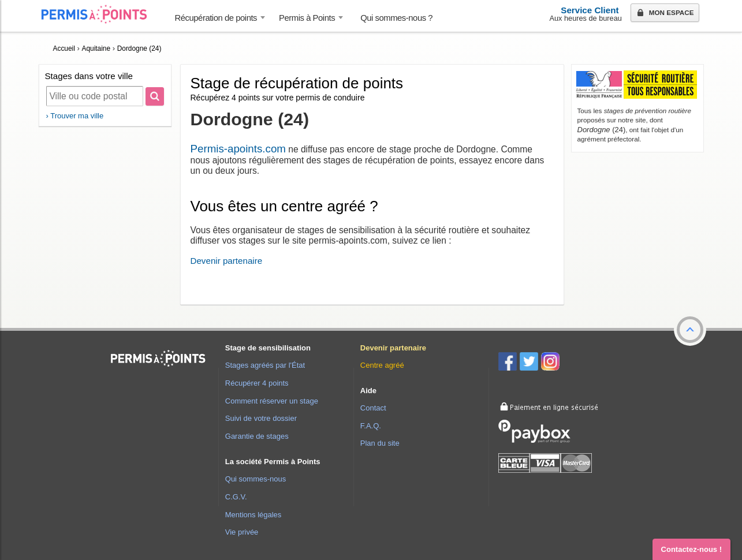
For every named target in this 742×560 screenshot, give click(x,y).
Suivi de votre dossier (261, 418)
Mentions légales (253, 515)
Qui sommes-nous (256, 479)
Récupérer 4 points (257, 383)
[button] (690, 330)
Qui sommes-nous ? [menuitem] (396, 18)
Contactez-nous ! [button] (691, 549)
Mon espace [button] (664, 13)
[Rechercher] (155, 96)
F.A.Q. (371, 426)
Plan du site (380, 443)
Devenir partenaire (227, 261)
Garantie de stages (257, 436)
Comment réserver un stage (272, 401)
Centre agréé (382, 365)
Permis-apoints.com (238, 149)
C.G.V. (236, 497)
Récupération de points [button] (216, 18)
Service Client (590, 10)
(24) (602, 130)
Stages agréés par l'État (265, 365)
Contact (373, 408)
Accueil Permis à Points (100, 14)
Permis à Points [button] (307, 18)
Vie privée (242, 532)
